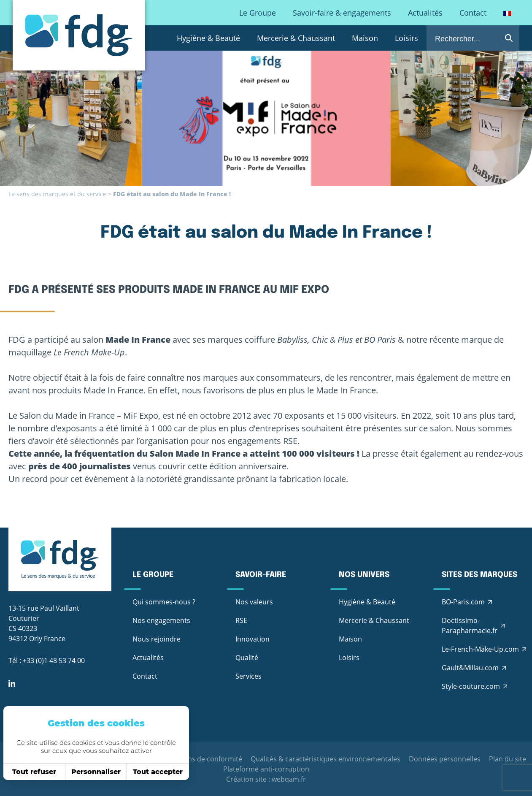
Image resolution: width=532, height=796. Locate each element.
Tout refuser (32, 772)
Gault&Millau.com (470, 668)
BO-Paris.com (463, 602)
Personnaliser (93, 772)
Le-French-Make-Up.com (480, 649)
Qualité (247, 658)
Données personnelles (445, 759)
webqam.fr (289, 779)
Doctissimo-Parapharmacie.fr (470, 625)
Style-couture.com (471, 686)
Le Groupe (258, 13)
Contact (473, 13)
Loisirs (406, 38)
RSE (241, 620)
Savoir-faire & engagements (342, 13)
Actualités (425, 13)
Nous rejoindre (157, 639)
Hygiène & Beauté (208, 38)
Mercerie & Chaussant (296, 38)
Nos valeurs (254, 602)
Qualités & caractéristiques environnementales (325, 759)
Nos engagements (161, 620)
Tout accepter (155, 772)
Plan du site (508, 759)
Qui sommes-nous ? (164, 602)
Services (248, 676)
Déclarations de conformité (198, 759)
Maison (365, 38)
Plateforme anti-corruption (266, 769)
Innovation (252, 639)
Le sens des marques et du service (57, 194)
